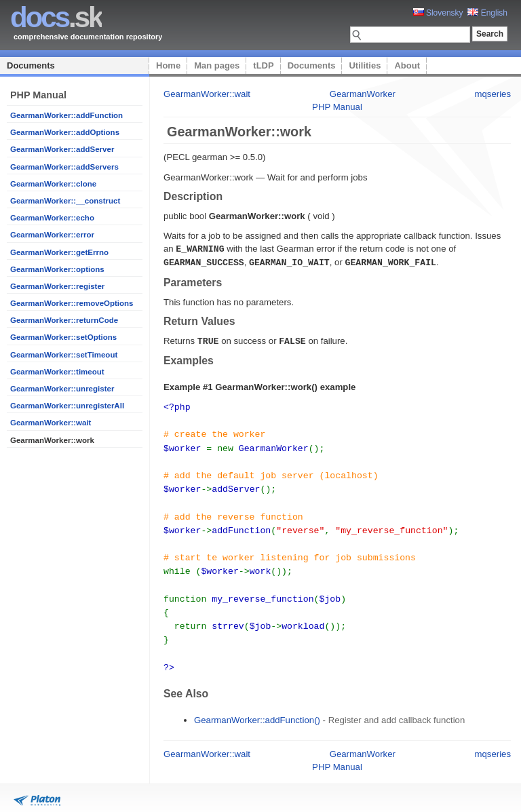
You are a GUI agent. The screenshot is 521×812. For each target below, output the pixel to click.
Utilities (365, 65)
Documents (31, 65)
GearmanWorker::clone (53, 184)
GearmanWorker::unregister (62, 389)
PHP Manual (337, 107)
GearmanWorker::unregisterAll (67, 406)
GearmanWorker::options (57, 269)
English (487, 13)
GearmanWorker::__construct (65, 201)
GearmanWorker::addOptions (65, 132)
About (407, 65)
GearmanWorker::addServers (64, 167)
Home (168, 65)
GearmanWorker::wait (51, 423)
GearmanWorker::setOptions (63, 337)
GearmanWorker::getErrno (59, 252)
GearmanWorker (363, 94)
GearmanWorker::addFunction (66, 115)
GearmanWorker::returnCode (64, 320)
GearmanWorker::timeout (57, 372)
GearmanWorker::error (52, 235)
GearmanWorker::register (57, 286)
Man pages (217, 65)
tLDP (263, 65)
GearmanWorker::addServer (62, 149)
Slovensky (438, 13)
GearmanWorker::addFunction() (257, 704)
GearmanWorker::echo (52, 218)
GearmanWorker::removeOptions (72, 303)
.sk (56, 17)
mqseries (493, 94)
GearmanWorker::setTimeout (64, 355)
